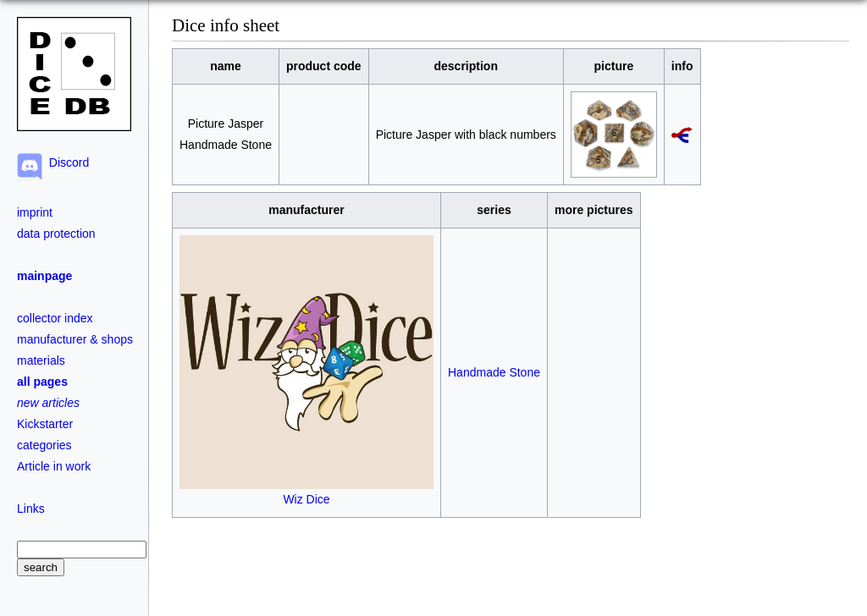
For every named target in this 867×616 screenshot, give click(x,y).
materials (41, 360)
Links (31, 509)
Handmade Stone (494, 372)
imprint (35, 212)
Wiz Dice (306, 492)
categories (44, 445)
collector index (55, 318)
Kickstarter (45, 424)
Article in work (54, 466)
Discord (66, 162)
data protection (56, 234)
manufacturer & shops (75, 339)
